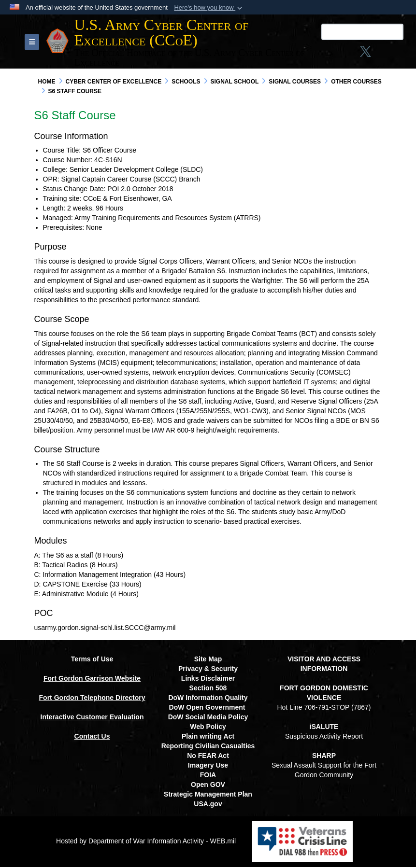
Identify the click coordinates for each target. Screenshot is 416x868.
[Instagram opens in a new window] (306, 55)
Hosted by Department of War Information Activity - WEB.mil (146, 842)
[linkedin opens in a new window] (342, 55)
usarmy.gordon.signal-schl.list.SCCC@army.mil (105, 629)
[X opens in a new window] (324, 55)
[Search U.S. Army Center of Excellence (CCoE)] (321, 32)
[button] (209, 8)
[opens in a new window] (361, 55)
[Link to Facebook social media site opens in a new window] (287, 55)
